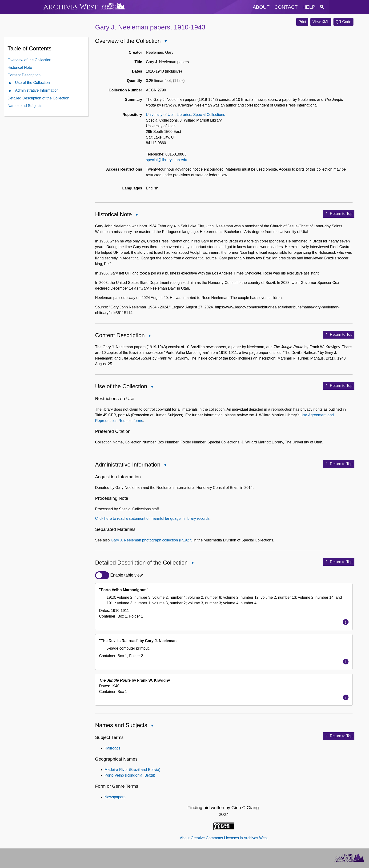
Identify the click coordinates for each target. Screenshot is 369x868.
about (261, 7)
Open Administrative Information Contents (10, 91)
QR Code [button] (343, 22)
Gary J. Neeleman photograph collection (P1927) (152, 540)
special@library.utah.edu (166, 160)
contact (286, 7)
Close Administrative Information (165, 465)
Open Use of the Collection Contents (10, 83)
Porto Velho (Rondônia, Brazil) (130, 775)
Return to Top (339, 214)
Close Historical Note (136, 215)
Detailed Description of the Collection (38, 98)
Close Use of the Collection (152, 387)
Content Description (24, 75)
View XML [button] (321, 22)
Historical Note (20, 68)
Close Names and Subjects (152, 726)
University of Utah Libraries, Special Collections (185, 115)
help (309, 7)
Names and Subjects (25, 106)
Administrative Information (37, 90)
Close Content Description (149, 336)
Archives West (70, 7)
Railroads (112, 748)
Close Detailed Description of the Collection (193, 563)
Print (302, 22)
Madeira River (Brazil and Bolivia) (132, 770)
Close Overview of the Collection (165, 42)
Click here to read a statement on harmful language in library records (152, 518)
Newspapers (115, 797)
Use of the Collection (32, 83)
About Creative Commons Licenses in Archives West (224, 838)
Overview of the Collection (29, 60)
